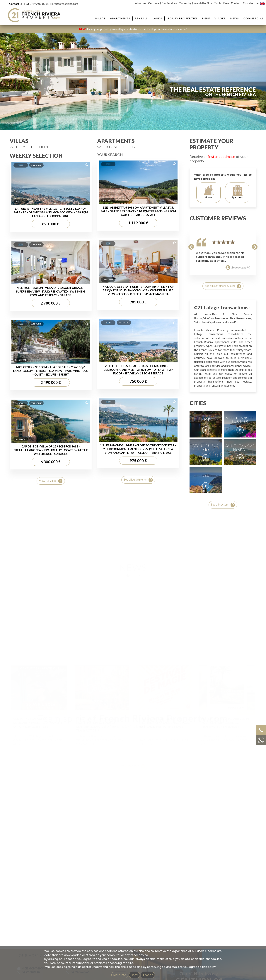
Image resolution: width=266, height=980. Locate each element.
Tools (218, 3)
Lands (157, 18)
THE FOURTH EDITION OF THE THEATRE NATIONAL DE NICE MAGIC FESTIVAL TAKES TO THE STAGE (164, 686)
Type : (30, 116)
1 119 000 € (138, 223)
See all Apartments (138, 480)
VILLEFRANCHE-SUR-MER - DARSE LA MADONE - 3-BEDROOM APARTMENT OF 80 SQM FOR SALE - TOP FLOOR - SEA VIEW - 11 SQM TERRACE (138, 370)
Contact (236, 3)
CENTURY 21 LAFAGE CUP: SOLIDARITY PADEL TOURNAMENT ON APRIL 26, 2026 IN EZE (38, 686)
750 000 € (138, 381)
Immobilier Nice (203, 3)
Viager (220, 18)
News (235, 18)
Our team (154, 3)
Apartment (237, 192)
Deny (134, 975)
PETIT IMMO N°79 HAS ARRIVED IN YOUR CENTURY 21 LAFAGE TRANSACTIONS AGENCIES (225, 686)
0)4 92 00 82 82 (39, 4)
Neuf (206, 18)
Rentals (141, 18)
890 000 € (51, 224)
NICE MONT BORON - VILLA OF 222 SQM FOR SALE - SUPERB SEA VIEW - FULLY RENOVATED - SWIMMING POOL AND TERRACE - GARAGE (51, 291)
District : (97, 116)
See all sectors (223, 505)
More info (120, 975)
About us (141, 3)
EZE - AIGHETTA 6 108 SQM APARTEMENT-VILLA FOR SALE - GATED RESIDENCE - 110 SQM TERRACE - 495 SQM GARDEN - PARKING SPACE (138, 211)
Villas (100, 18)
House (209, 192)
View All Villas (51, 481)
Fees (226, 3)
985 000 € (138, 302)
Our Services (169, 3)
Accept (148, 975)
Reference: (205, 116)
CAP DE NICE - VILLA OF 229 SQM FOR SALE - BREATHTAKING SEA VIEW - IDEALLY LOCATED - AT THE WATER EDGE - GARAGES (51, 450)
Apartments (120, 18)
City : (63, 116)
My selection (251, 3)
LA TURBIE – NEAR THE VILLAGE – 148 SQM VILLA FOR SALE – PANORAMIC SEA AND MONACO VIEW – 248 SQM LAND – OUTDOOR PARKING (51, 212)
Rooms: (134, 116)
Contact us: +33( (19, 4)
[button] (191, 247)
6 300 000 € (51, 462)
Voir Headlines (133, 730)
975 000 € (138, 461)
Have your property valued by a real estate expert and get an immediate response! (133, 29)
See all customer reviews (223, 286)
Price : (168, 116)
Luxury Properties (182, 18)
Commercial (254, 18)
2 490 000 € (51, 382)
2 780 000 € (51, 303)
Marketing (185, 3)
